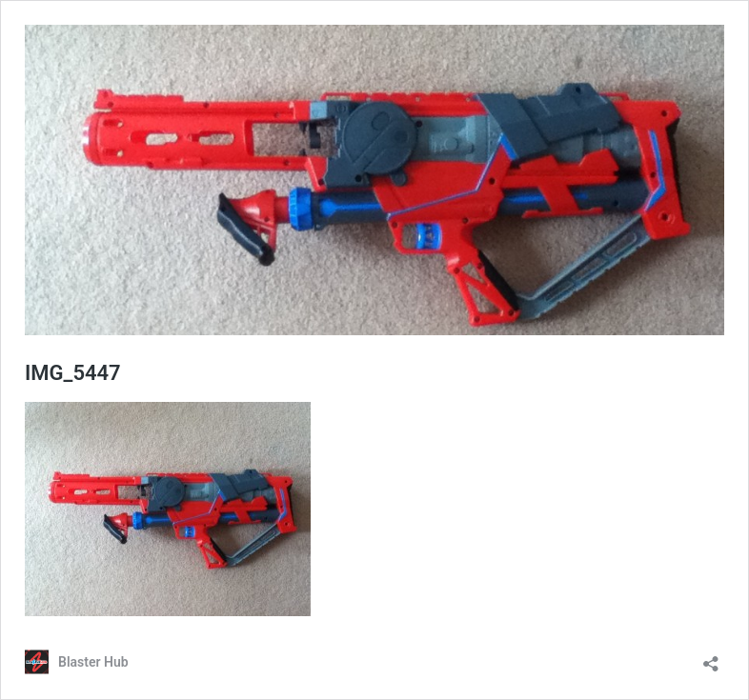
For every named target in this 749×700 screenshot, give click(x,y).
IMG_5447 (73, 373)
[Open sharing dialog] (711, 658)
